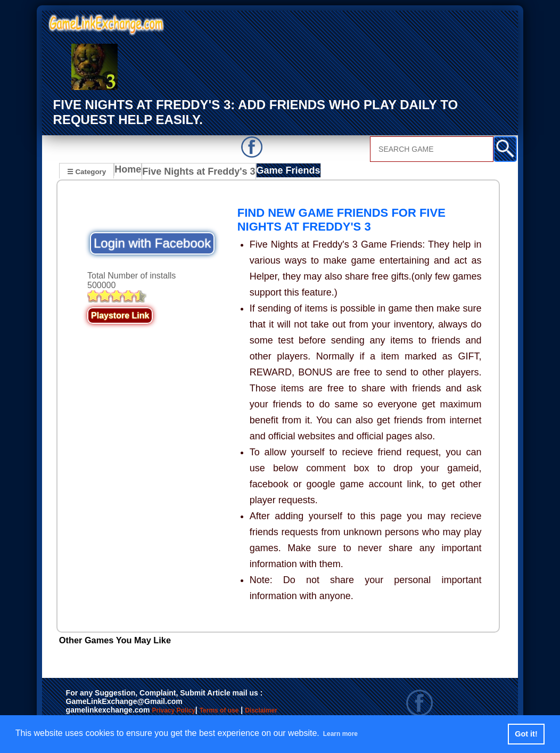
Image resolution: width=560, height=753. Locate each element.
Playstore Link (120, 316)
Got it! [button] (526, 734)
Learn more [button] (346, 734)
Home (130, 172)
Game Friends (277, 172)
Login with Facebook (152, 244)
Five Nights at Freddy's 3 (196, 172)
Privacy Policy (184, 711)
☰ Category (87, 171)
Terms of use (250, 711)
